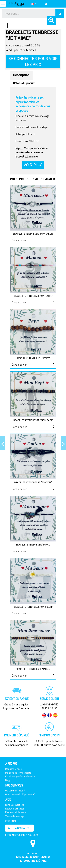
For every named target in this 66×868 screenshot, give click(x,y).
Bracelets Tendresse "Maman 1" (33, 296)
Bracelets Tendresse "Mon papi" (33, 420)
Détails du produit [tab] (24, 83)
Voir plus (33, 165)
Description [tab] (21, 75)
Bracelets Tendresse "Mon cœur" (33, 234)
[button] (19, 828)
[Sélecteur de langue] (34, 4)
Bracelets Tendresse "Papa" (33, 358)
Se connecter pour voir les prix (33, 61)
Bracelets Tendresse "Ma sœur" (33, 607)
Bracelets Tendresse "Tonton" (33, 483)
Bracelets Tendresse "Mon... (33, 545)
